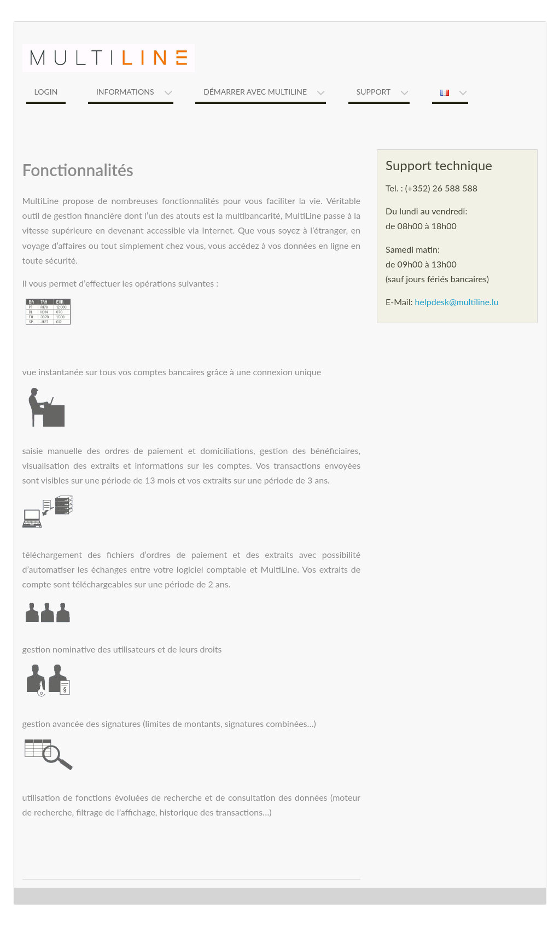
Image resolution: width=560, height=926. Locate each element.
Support (374, 92)
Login (46, 92)
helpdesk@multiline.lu (457, 302)
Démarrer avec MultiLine (255, 92)
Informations (125, 92)
